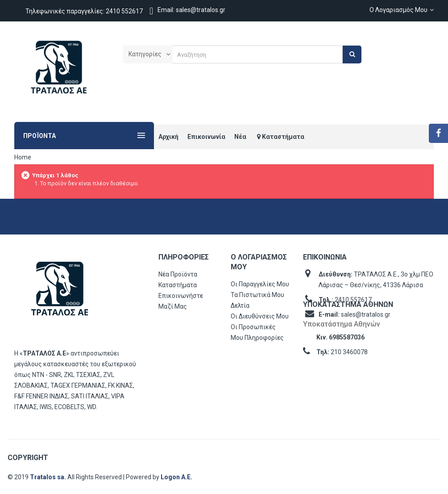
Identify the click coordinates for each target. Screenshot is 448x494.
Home (23, 157)
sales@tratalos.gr (366, 314)
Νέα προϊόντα (178, 274)
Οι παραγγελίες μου (260, 284)
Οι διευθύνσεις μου (260, 316)
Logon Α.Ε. (176, 477)
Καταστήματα (178, 285)
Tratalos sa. (49, 477)
